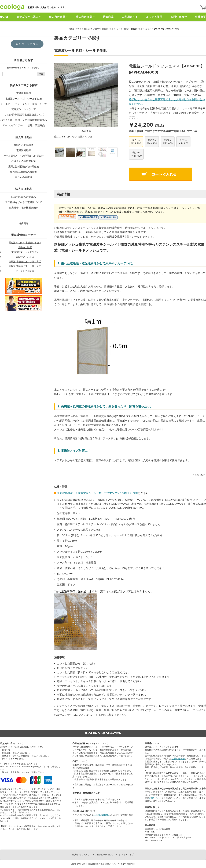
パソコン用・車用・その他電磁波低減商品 (24, 120)
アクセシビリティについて (105, 855)
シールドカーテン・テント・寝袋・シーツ (24, 104)
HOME (4, 17)
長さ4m (183, 142)
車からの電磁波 (24, 177)
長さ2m (152, 142)
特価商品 (108, 17)
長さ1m (136, 142)
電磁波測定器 (24, 93)
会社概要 (201, 17)
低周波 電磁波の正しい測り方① (25, 262)
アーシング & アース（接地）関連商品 (24, 125)
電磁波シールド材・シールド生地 (24, 99)
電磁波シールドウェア (24, 109)
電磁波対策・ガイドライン (25, 252)
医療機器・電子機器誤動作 (24, 208)
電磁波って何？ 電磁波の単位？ (25, 243)
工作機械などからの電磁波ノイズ (24, 202)
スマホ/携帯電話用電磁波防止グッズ (24, 115)
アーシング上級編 (25, 271)
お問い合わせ (179, 17)
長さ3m (168, 142)
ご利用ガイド (130, 17)
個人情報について (81, 855)
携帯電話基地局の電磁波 (24, 172)
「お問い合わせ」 (102, 815)
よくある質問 (154, 17)
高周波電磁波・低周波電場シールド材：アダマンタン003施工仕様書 (97, 493)
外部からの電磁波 (24, 145)
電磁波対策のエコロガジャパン (103, 864)
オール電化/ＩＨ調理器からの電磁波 (24, 156)
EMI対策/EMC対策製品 (24, 197)
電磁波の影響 (25, 247)
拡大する (86, 131)
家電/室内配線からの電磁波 (24, 167)
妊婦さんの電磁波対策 (24, 161)
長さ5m (136, 154)
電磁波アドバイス (25, 257)
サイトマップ (127, 855)
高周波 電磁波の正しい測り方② (25, 266)
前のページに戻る (27, 44)
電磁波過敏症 (24, 150)
